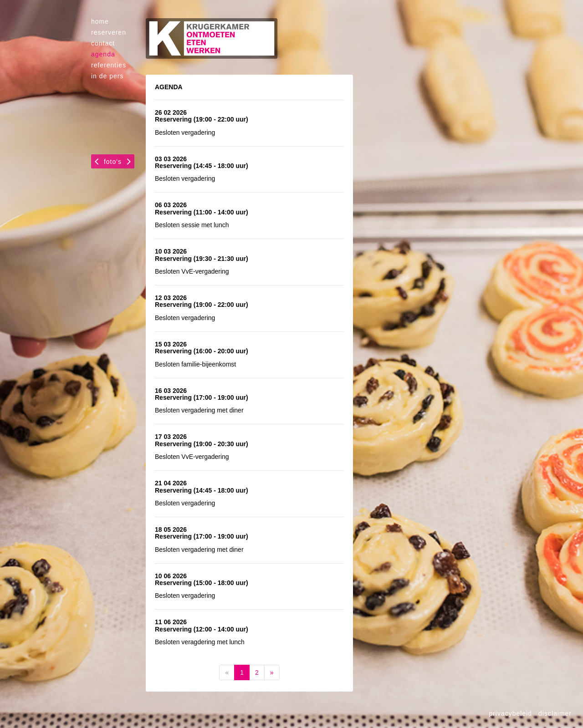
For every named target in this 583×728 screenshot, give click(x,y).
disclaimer (555, 713)
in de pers (107, 76)
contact (103, 43)
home (100, 21)
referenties (109, 65)
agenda (103, 54)
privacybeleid (510, 713)
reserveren (109, 32)
